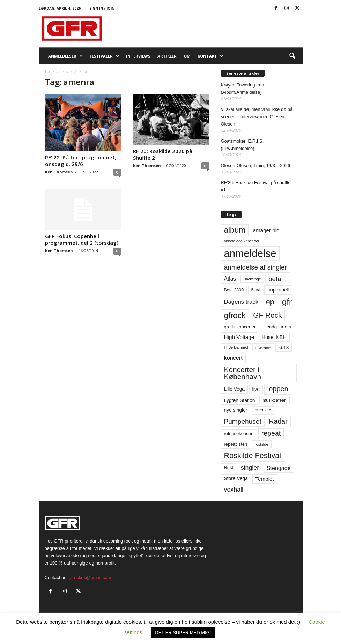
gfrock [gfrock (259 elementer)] (235, 315)
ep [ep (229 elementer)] (270, 302)
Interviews (138, 56)
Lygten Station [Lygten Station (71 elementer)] (240, 400)
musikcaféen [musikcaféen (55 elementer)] (275, 400)
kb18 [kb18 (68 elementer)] (284, 347)
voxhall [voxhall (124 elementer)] (234, 490)
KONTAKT (210, 56)
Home (50, 71)
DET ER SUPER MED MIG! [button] (183, 633)
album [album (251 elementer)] (235, 230)
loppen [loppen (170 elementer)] (278, 389)
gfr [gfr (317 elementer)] (287, 302)
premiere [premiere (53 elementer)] (263, 410)
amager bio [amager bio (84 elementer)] (266, 230)
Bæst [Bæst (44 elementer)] (256, 290)
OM (187, 56)
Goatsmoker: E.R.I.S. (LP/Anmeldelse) (242, 145)
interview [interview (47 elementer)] (263, 347)
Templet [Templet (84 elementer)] (265, 479)
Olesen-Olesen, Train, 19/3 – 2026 (256, 165)
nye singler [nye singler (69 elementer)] (236, 410)
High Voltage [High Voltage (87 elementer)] (239, 337)
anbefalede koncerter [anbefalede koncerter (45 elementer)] (242, 241)
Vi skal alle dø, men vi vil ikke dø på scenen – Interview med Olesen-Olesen (257, 117)
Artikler (167, 56)
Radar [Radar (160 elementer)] (278, 421)
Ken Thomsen (59, 172)
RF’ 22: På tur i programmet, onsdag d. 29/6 (81, 161)
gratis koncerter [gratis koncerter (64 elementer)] (240, 327)
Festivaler (104, 56)
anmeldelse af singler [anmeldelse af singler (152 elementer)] (256, 267)
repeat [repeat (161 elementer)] (271, 433)
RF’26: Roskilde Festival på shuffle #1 (256, 186)
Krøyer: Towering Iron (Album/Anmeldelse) (243, 89)
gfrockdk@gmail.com (90, 578)
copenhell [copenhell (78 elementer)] (278, 290)
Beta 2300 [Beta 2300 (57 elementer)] (234, 290)
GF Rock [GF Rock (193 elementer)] (267, 315)
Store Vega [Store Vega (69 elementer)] (236, 478)
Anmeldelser (65, 56)
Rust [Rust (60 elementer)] (229, 467)
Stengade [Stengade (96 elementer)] (279, 468)
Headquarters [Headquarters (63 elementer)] (277, 327)
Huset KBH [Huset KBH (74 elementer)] (274, 337)
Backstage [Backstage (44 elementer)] (252, 279)
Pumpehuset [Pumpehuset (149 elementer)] (243, 421)
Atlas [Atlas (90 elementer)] (230, 279)
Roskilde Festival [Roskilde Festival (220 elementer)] (253, 456)
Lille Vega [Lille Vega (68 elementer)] (234, 389)
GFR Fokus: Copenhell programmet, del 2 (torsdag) (82, 239)
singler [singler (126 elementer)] (250, 468)
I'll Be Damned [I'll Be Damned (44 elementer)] (236, 347)
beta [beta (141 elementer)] (275, 279)
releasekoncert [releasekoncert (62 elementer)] (239, 434)
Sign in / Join (102, 8)
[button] (292, 56)
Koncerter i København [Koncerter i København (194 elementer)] (243, 373)
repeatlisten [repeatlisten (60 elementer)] (236, 444)
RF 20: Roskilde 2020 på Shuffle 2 (163, 154)
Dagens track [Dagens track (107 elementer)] (241, 302)
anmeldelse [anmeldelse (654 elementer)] (250, 253)
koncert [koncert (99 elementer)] (233, 358)
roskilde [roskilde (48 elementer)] (262, 444)
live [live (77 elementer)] (256, 389)
